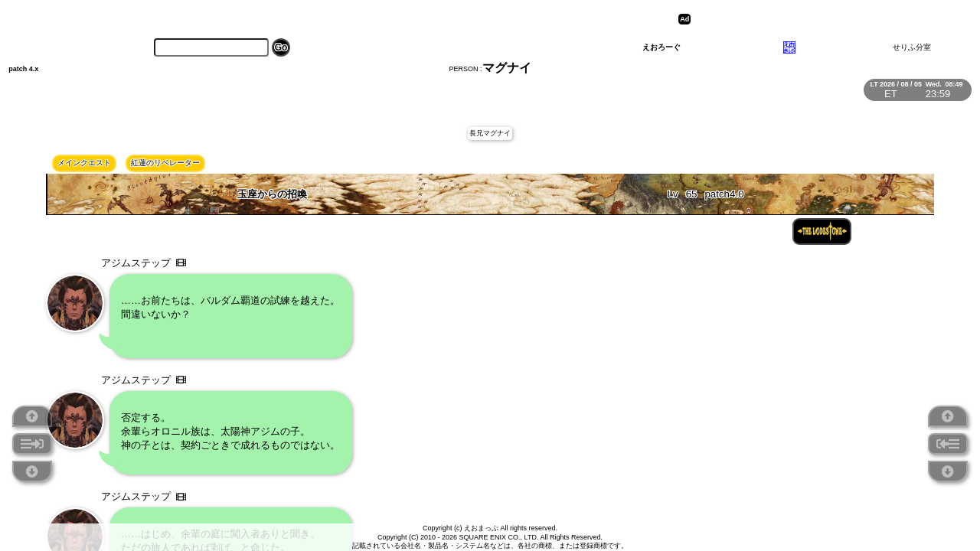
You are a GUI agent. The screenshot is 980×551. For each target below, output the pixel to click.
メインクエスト (84, 163)
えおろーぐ (661, 47)
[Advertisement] (813, 19)
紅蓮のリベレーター (165, 163)
